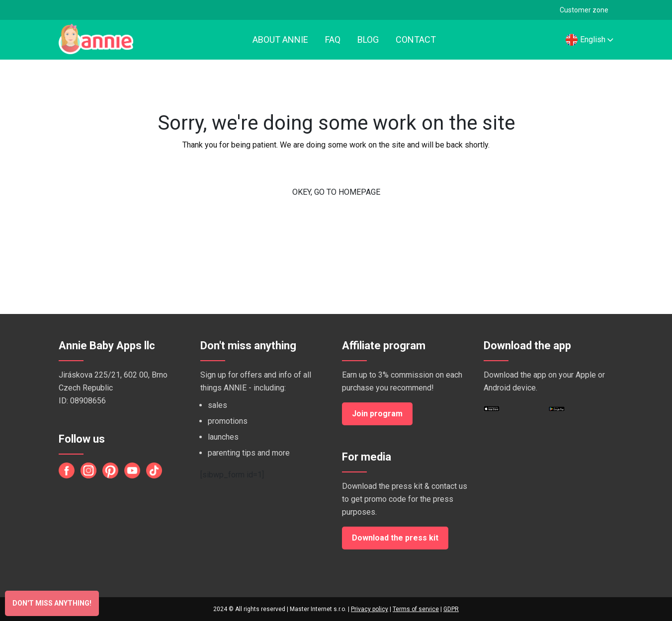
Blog (368, 39)
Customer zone (584, 10)
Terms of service (416, 609)
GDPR (451, 609)
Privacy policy (370, 609)
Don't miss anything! (52, 603)
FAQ (333, 39)
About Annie (280, 39)
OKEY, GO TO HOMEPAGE (336, 192)
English (589, 39)
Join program (377, 414)
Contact (416, 39)
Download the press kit (395, 538)
